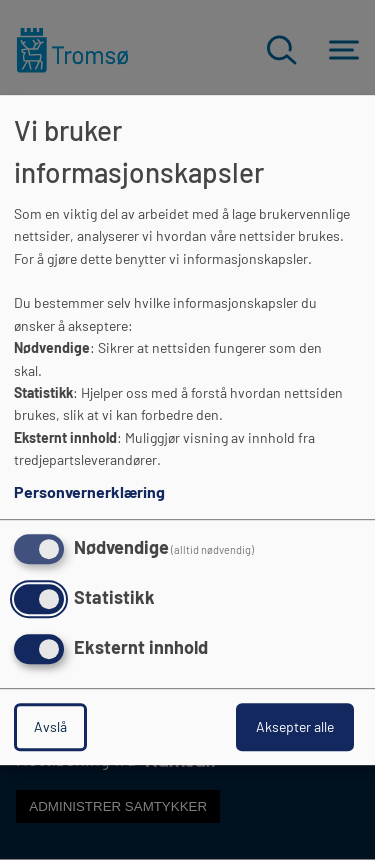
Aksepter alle (295, 726)
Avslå (50, 726)
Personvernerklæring (89, 492)
